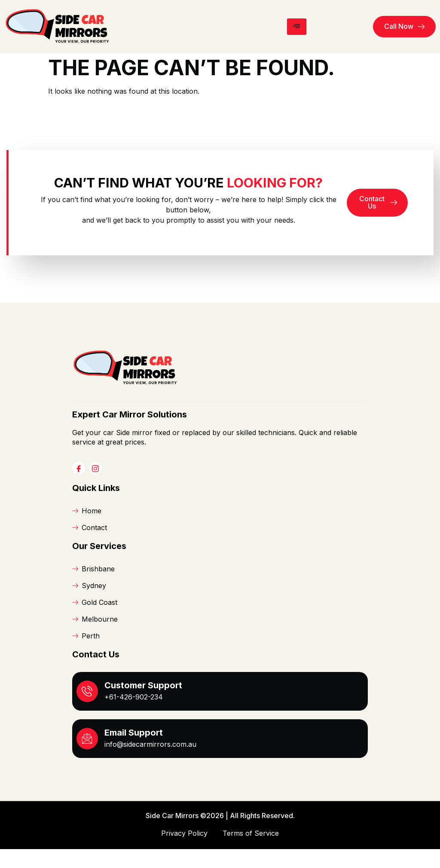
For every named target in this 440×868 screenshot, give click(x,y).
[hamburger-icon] (297, 27)
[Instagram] (95, 487)
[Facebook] (79, 487)
